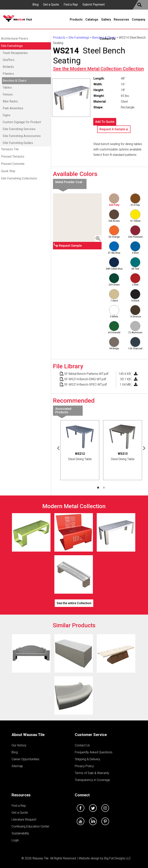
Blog (35, 5)
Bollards (8, 67)
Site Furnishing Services (19, 129)
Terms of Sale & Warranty (92, 773)
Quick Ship (8, 171)
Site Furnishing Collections (19, 178)
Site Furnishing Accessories (22, 136)
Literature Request (24, 819)
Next (144, 448)
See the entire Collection (74, 603)
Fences (8, 94)
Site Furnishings (12, 46)
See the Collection (98, 69)
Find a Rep (71, 5)
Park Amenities (13, 108)
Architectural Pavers (15, 39)
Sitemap (17, 766)
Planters (8, 74)
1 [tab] (98, 488)
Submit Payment (94, 5)
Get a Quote (51, 5)
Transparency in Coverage (92, 780)
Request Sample (70, 246)
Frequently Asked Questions (94, 752)
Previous (58, 448)
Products (59, 38)
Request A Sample (114, 129)
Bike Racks (10, 101)
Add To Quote (105, 122)
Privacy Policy (84, 766)
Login (15, 840)
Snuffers (9, 60)
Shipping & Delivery (87, 759)
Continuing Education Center (30, 826)
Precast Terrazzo (13, 156)
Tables (7, 88)
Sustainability (20, 833)
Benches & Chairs (15, 81)
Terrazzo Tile (10, 149)
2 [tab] (104, 488)
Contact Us (82, 745)
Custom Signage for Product (22, 122)
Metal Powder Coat (69, 182)
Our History (19, 745)
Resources (21, 795)
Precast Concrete (13, 164)
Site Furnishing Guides (18, 143)
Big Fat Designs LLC (117, 858)
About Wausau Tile (28, 735)
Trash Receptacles (15, 53)
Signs (7, 115)
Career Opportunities (25, 759)
